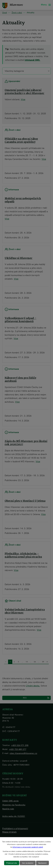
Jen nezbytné (28, 863)
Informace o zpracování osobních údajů (28, 847)
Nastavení (42, 863)
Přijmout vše (12, 863)
